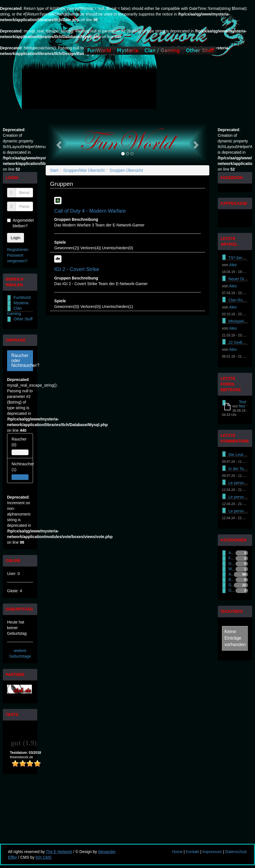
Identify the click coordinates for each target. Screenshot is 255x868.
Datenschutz (236, 852)
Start (54, 170)
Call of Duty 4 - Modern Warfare (90, 211)
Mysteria (21, 303)
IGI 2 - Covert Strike (77, 269)
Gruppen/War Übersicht (84, 170)
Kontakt (193, 852)
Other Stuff (23, 319)
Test (243, 402)
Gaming (235, 563)
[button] (58, 143)
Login (16, 238)
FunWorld (22, 298)
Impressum (212, 852)
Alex (233, 265)
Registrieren (18, 250)
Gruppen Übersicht (126, 170)
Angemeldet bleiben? (20, 223)
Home (177, 852)
